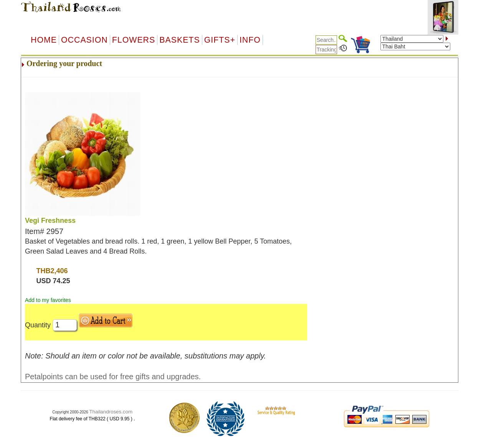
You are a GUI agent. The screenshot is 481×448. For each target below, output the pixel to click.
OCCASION (84, 40)
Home (44, 40)
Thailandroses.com (111, 412)
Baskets (179, 40)
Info (250, 40)
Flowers (134, 40)
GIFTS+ (220, 40)
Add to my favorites (48, 300)
